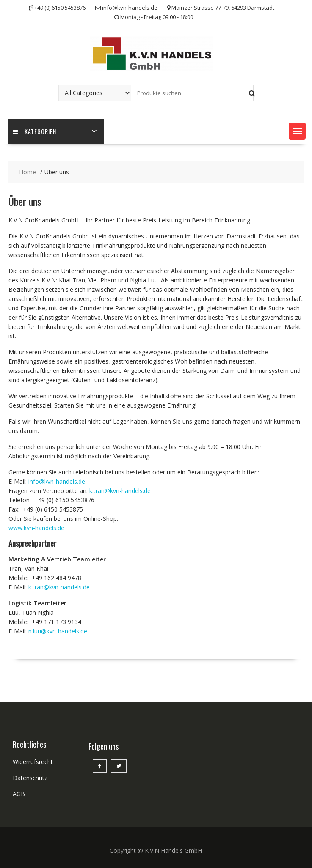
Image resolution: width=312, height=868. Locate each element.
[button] (297, 131)
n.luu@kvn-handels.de (58, 631)
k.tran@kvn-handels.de (120, 491)
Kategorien (35, 132)
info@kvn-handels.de (57, 481)
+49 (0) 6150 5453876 (64, 500)
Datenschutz (30, 778)
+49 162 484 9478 (57, 578)
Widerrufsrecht (33, 762)
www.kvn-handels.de (36, 528)
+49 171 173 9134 (57, 622)
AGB (19, 794)
